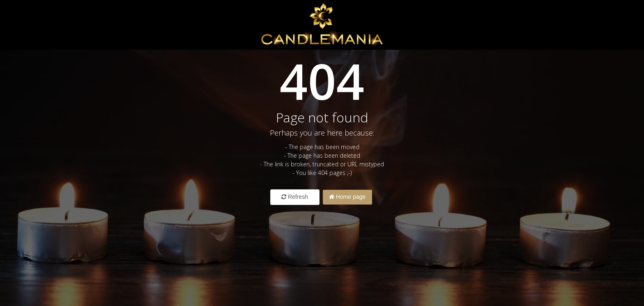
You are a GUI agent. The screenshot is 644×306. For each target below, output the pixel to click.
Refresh (295, 197)
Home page (347, 197)
